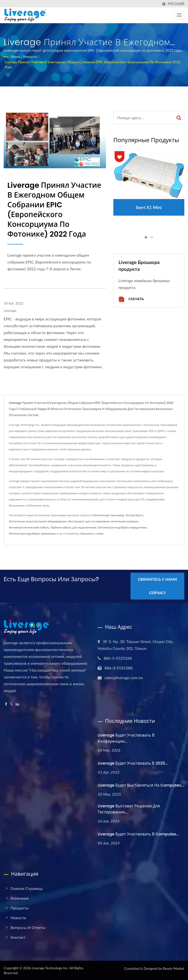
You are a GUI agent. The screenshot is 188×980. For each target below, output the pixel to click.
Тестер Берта (134, 515)
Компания (20, 898)
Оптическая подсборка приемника (32, 533)
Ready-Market (174, 968)
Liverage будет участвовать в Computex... (138, 834)
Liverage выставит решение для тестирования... (129, 809)
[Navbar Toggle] (179, 15)
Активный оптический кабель (29, 527)
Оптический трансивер (108, 515)
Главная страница (27, 888)
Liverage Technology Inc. (50, 968)
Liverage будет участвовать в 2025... (133, 763)
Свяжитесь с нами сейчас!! (158, 586)
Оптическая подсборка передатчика (122, 527)
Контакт (18, 937)
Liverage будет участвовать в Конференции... (126, 738)
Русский (176, 4)
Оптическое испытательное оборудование (38, 521)
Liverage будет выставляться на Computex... (141, 785)
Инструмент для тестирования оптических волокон (103, 521)
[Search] (144, 118)
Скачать (131, 299)
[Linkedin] (17, 704)
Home (15, 57)
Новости (30, 57)
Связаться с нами (92, 533)
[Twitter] (11, 704)
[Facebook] (6, 704)
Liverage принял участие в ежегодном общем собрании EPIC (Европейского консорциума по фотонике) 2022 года (93, 64)
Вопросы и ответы (28, 927)
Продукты (20, 908)
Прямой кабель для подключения (74, 527)
